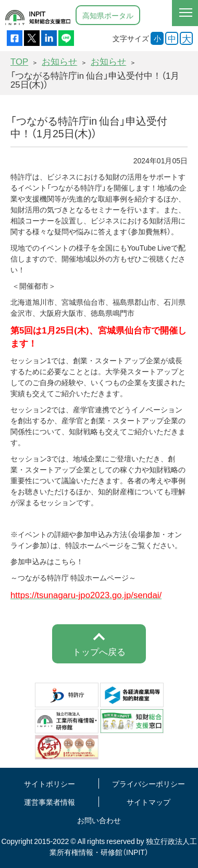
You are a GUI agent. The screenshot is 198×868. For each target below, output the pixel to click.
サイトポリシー (49, 783)
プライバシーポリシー (148, 783)
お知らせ (59, 61)
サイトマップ (148, 802)
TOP (19, 61)
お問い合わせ (99, 820)
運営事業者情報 (49, 802)
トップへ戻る (99, 651)
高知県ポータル (108, 15)
